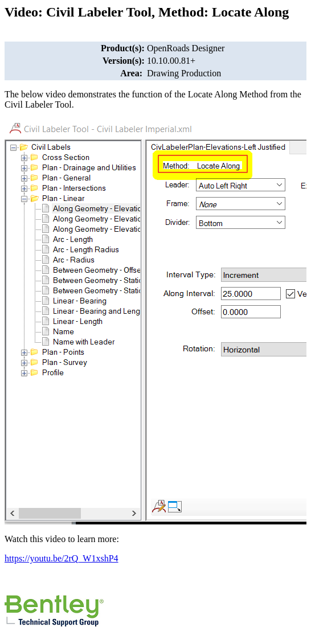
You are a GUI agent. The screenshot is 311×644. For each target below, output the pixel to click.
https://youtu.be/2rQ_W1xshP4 (62, 558)
